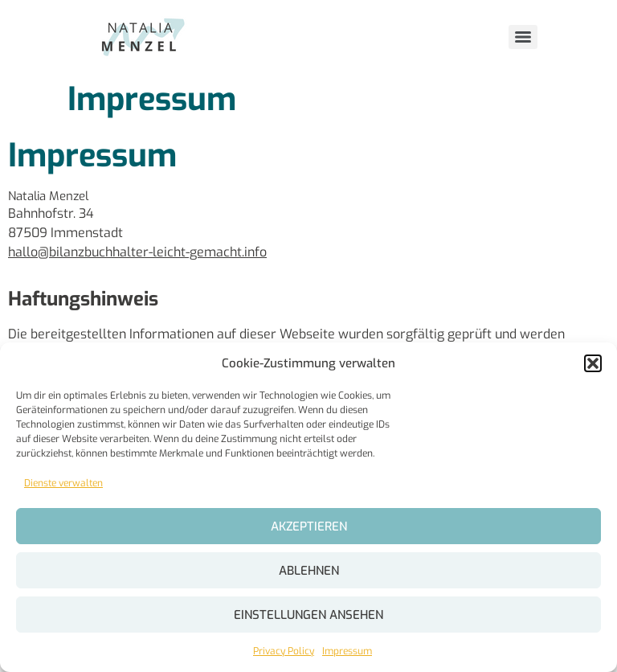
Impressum (347, 651)
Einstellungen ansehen (308, 615)
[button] (593, 363)
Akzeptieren (309, 527)
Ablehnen (309, 571)
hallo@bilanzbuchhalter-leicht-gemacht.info (137, 252)
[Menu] (523, 37)
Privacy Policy (284, 651)
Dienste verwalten (63, 483)
